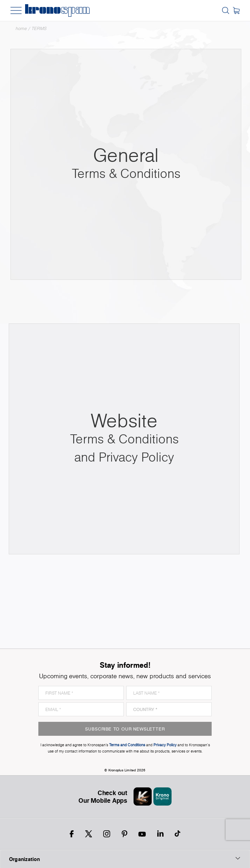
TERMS (39, 28)
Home (21, 28)
